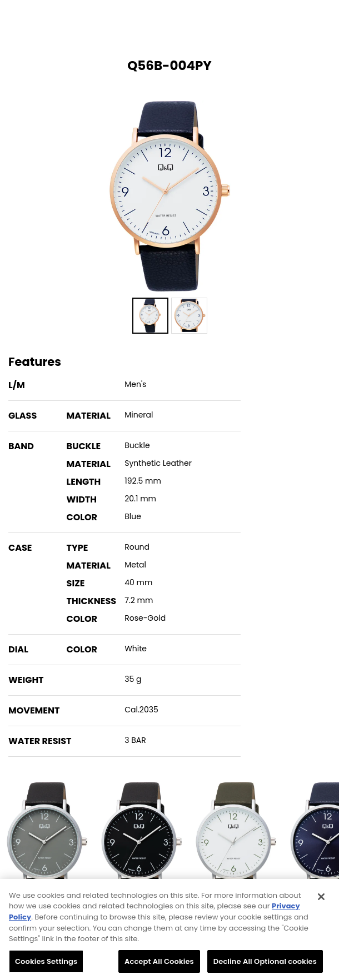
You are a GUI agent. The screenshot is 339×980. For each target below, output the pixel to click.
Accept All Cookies (159, 965)
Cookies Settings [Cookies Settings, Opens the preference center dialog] (46, 965)
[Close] (321, 900)
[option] (169, 196)
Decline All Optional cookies (265, 965)
